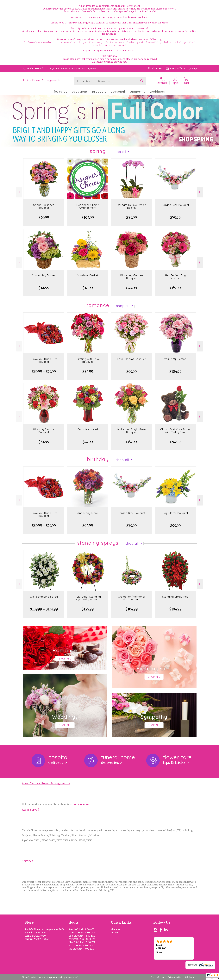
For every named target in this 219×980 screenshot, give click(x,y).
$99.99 (175, 526)
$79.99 (175, 218)
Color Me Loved (88, 429)
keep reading (81, 804)
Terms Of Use (158, 977)
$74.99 (88, 442)
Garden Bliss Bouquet (175, 205)
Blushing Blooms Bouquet (44, 431)
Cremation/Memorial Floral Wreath (131, 598)
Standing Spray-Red (175, 597)
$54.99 (175, 442)
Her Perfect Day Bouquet (175, 277)
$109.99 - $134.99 (44, 609)
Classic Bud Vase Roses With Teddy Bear (175, 431)
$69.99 (44, 218)
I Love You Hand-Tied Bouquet (44, 360)
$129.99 (88, 609)
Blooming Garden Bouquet (132, 277)
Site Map (190, 977)
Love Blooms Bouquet (131, 359)
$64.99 (44, 442)
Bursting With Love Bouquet (88, 360)
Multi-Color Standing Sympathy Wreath (88, 598)
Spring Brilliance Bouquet (44, 206)
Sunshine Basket (88, 275)
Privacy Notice (175, 977)
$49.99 (88, 288)
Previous (19, 192)
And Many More (88, 513)
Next (200, 192)
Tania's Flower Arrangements (42, 80)
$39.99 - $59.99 (44, 372)
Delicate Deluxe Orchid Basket (132, 206)
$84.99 (88, 372)
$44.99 (44, 288)
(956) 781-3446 (35, 68)
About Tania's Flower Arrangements (46, 783)
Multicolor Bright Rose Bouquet (131, 431)
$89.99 (131, 218)
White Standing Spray (44, 597)
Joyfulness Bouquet (175, 513)
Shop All (120, 152)
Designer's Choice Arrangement (88, 206)
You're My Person (175, 359)
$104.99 (88, 218)
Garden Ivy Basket (44, 275)
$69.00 (175, 288)
